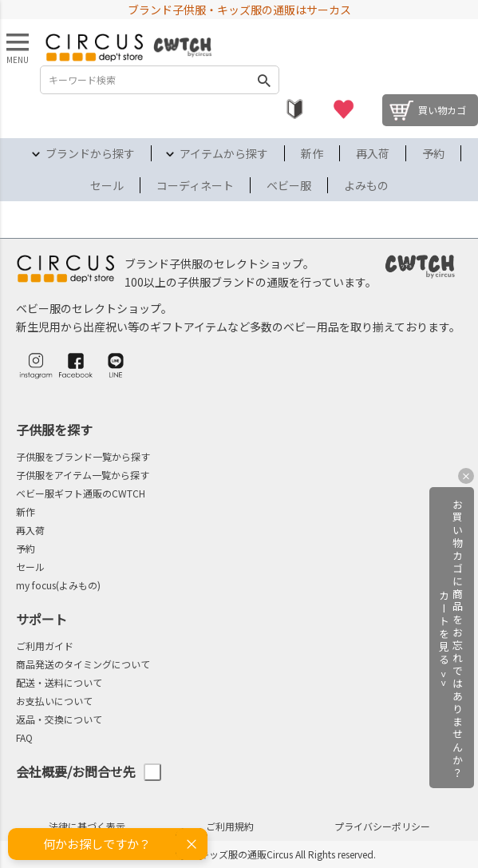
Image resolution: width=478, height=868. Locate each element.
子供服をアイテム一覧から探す (83, 475)
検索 (264, 80)
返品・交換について (59, 719)
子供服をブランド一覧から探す (83, 456)
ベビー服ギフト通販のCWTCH (81, 493)
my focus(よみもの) (58, 585)
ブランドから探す (90, 153)
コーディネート (195, 185)
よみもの (366, 185)
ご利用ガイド (45, 646)
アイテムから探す (224, 153)
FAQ (24, 737)
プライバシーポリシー (382, 826)
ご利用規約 (230, 826)
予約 (433, 153)
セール (107, 185)
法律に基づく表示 (87, 826)
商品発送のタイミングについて (83, 664)
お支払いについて (54, 701)
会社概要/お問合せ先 (89, 772)
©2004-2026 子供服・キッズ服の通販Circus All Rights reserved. (239, 854)
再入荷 (373, 153)
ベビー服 (289, 185)
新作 (312, 153)
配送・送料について (59, 682)
